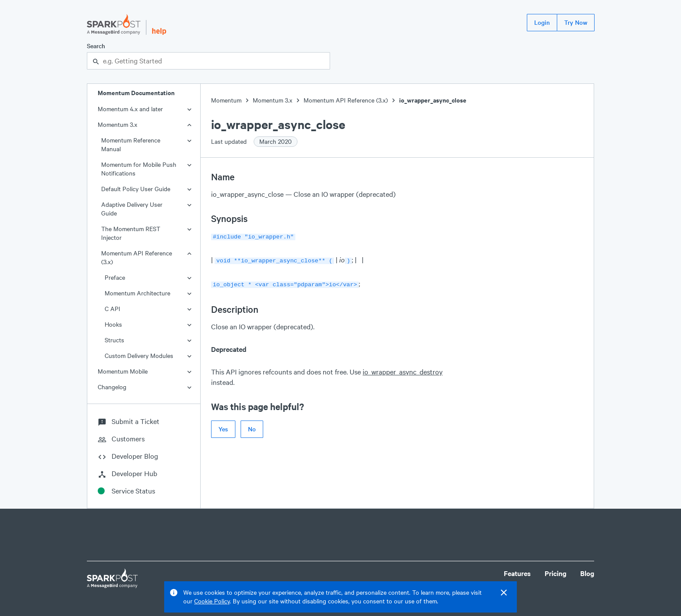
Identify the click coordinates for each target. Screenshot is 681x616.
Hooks (113, 324)
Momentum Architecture (137, 293)
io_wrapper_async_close (433, 100)
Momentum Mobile (123, 371)
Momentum (226, 100)
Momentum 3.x (117, 124)
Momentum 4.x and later (130, 109)
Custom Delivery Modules (139, 356)
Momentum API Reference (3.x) (137, 257)
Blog (587, 573)
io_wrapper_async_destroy (403, 369)
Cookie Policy (212, 601)
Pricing (555, 573)
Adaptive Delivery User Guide (132, 209)
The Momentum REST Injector (131, 233)
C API (112, 309)
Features (517, 573)
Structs (114, 340)
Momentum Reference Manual (131, 144)
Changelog (112, 387)
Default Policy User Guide (136, 189)
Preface (115, 277)
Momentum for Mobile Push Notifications (139, 169)
